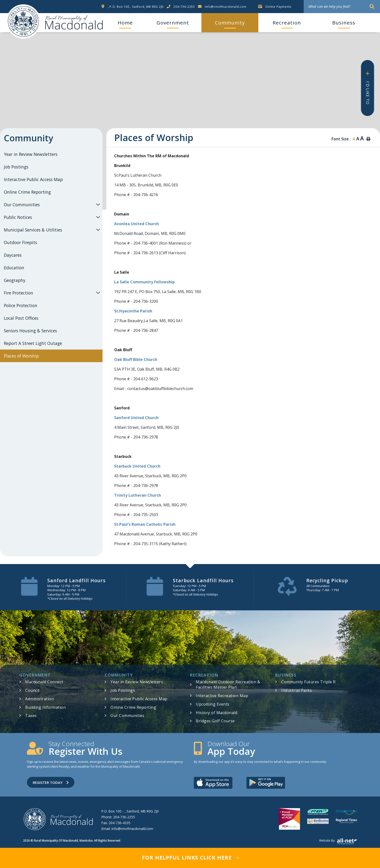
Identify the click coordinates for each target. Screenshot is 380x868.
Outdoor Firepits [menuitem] (20, 242)
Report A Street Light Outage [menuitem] (33, 343)
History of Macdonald (217, 713)
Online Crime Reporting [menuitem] (27, 192)
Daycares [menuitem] (13, 255)
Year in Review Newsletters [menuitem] (31, 154)
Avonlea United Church (136, 224)
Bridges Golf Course (215, 721)
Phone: (118, 817)
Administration (40, 699)
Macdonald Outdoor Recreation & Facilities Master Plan (228, 685)
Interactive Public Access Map (139, 699)
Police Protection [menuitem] (21, 305)
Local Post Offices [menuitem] (21, 318)
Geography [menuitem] (15, 280)
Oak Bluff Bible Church (136, 359)
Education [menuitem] (14, 268)
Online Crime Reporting (133, 707)
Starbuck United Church (137, 466)
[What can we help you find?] (342, 7)
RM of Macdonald (23, 21)
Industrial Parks (297, 690)
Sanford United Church (136, 418)
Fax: (116, 823)
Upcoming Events (213, 704)
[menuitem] (125, 23)
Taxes (31, 716)
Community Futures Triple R (308, 682)
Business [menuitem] (344, 23)
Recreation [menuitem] (287, 23)
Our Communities (127, 716)
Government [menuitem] (173, 23)
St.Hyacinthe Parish (133, 311)
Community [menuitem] (230, 23)
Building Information (45, 707)
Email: (127, 829)
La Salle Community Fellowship (144, 282)
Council (32, 690)
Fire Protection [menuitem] (19, 293)
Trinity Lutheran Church (138, 495)
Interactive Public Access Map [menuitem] (33, 179)
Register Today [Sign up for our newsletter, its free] (51, 782)
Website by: (338, 842)
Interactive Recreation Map (222, 696)
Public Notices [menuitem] (18, 217)
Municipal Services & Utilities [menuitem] (33, 230)
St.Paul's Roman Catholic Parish (145, 524)
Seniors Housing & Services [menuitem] (30, 331)
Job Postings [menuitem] (16, 167)
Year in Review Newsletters (137, 682)
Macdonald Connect (44, 682)
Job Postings (123, 690)
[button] (98, 204)
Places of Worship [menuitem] (21, 356)
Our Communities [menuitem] (22, 205)
